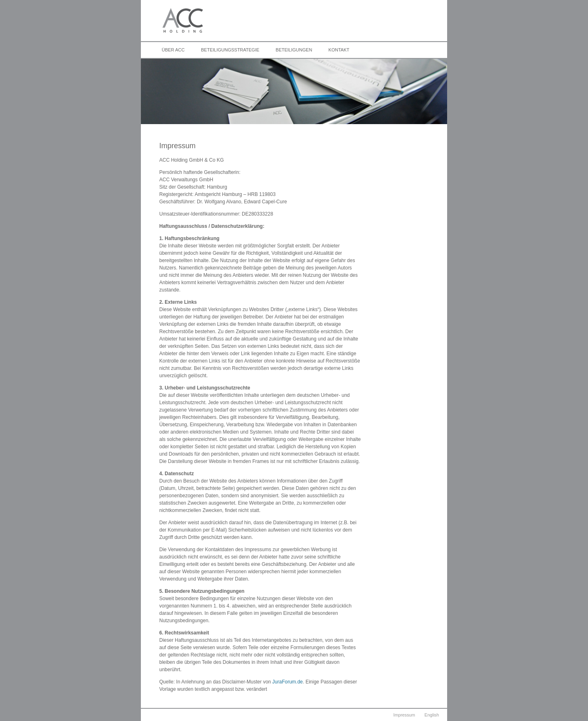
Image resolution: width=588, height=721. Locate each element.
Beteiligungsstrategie (230, 50)
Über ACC (173, 50)
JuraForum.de (288, 682)
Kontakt (339, 50)
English (432, 715)
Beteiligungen (294, 50)
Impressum (404, 715)
